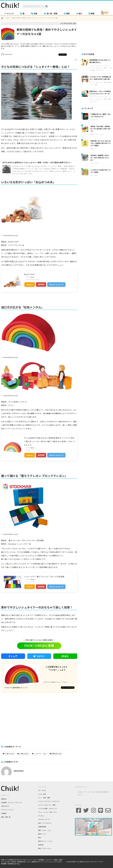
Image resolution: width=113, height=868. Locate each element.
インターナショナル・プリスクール (100, 65)
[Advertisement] (39, 718)
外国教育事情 (42, 827)
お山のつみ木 (29, 274)
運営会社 (4, 799)
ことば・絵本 (42, 794)
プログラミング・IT (44, 819)
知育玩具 (41, 845)
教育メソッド (42, 834)
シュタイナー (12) (39, 754)
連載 (92, 13)
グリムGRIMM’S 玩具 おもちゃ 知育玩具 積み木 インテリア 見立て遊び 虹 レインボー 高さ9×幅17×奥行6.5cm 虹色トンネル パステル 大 (49, 441)
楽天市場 (41, 284)
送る (65, 656)
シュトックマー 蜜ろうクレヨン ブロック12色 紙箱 (44, 577)
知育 (76, 60)
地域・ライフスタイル (45, 823)
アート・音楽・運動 (44, 798)
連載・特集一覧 (6, 817)
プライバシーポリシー (8, 810)
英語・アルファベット (97, 134)
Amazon (30, 284)
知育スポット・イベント (45, 841)
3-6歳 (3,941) (23, 754)
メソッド (9, 13)
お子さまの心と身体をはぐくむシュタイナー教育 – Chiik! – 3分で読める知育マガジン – (37, 162)
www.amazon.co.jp (10, 235)
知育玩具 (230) (56, 754)
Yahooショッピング (56, 284)
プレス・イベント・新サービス (47, 812)
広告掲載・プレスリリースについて (12, 802)
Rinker (32, 277)
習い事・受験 (51, 13)
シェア (13, 656)
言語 (34, 13)
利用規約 (4, 813)
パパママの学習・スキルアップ (47, 809)
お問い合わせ (5, 806)
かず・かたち (94, 120)
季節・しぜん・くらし (45, 830)
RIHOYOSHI (7, 54)
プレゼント (41, 816)
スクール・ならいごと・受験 (98, 68)
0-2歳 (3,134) (8, 754)
